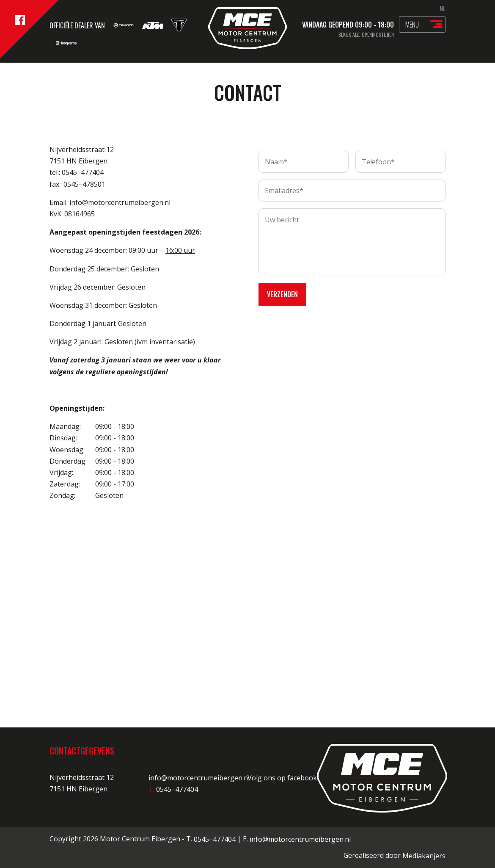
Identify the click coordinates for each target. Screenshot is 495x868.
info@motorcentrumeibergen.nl (199, 778)
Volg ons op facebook (287, 778)
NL (443, 8)
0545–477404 (215, 839)
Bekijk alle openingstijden (366, 35)
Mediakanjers (424, 856)
